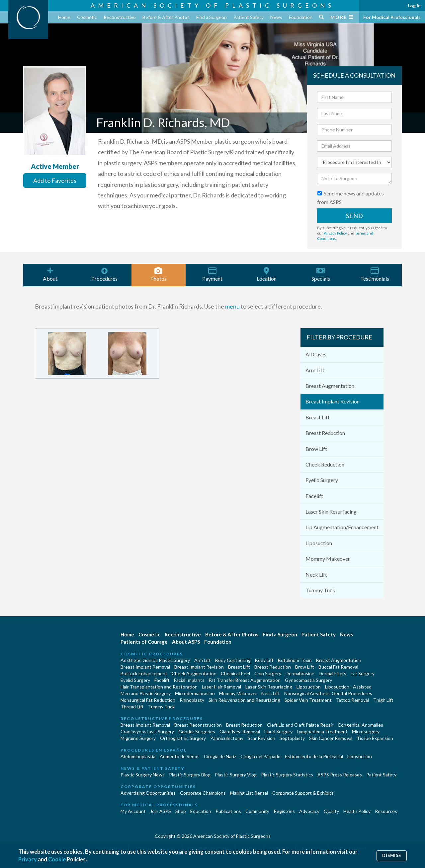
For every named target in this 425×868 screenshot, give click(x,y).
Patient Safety (249, 17)
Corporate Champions (203, 793)
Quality (331, 811)
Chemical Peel (235, 673)
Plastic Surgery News (143, 775)
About (50, 274)
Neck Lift (316, 575)
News (276, 17)
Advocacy (309, 811)
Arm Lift (315, 370)
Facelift (314, 496)
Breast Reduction (325, 433)
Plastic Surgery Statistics (287, 775)
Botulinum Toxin (295, 660)
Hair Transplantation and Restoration (159, 687)
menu (232, 306)
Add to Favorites (55, 181)
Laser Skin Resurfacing (331, 511)
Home (64, 17)
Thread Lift (132, 707)
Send (355, 216)
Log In (414, 5)
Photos (159, 274)
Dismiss (391, 855)
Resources (386, 811)
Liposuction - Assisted (348, 687)
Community (257, 811)
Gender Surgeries (197, 731)
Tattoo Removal (352, 700)
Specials (321, 274)
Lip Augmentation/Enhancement (342, 527)
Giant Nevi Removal (240, 731)
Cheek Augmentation (194, 673)
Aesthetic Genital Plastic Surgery (155, 660)
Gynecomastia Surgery (308, 680)
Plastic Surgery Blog (190, 775)
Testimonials (375, 274)
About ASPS (186, 642)
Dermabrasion (300, 673)
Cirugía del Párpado (260, 756)
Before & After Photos (166, 17)
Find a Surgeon (212, 17)
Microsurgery (366, 731)
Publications (228, 811)
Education (201, 811)
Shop (181, 811)
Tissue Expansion (375, 738)
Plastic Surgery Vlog (236, 775)
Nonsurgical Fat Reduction (148, 700)
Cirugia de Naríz (220, 756)
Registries (284, 811)
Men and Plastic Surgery (146, 693)
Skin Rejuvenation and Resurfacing (244, 700)
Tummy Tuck (320, 590)
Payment (213, 274)
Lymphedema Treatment (322, 731)
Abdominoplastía (138, 756)
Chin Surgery (268, 673)
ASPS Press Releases (340, 775)
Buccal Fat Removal (338, 667)
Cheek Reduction (325, 464)
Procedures (104, 274)
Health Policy (357, 811)
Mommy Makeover (328, 559)
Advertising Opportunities (148, 793)
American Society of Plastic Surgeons (212, 5)
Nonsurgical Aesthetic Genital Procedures (328, 693)
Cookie (58, 859)
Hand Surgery (278, 731)
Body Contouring (233, 660)
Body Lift (264, 660)
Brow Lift (316, 449)
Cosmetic (87, 17)
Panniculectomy (227, 738)
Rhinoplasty (192, 700)
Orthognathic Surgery (183, 738)
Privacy (28, 859)
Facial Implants (189, 680)
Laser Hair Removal (221, 687)
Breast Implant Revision (333, 401)
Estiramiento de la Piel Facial (314, 756)
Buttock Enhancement (144, 673)
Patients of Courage (144, 642)
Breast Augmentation (330, 386)
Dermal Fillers (333, 673)
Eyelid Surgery (322, 480)
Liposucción (360, 756)
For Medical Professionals (392, 17)
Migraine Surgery (138, 738)
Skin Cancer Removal (331, 738)
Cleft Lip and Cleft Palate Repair (300, 725)
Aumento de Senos (180, 756)
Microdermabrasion (195, 693)
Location (266, 274)
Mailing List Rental (249, 793)
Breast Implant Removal (145, 667)
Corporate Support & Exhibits (303, 793)
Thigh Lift (383, 700)
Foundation (301, 17)
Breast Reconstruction (198, 725)
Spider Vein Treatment (308, 700)
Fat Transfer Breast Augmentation (245, 680)
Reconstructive (120, 17)
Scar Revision (261, 738)
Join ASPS (161, 811)
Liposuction (319, 543)
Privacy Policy (335, 233)
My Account (133, 811)
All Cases (316, 354)
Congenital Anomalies (360, 725)
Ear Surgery (363, 673)
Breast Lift (318, 417)
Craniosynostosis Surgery (147, 731)
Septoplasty (292, 738)
